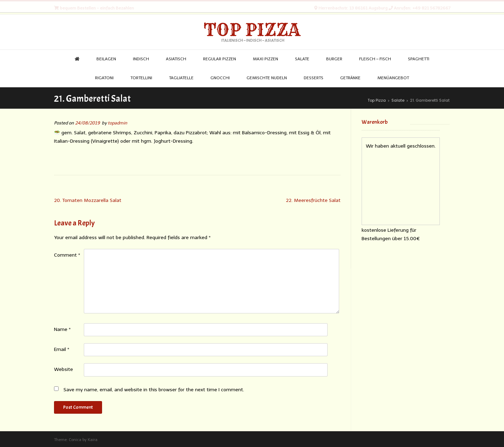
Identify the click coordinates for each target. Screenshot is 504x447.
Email (62, 349)
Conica (75, 440)
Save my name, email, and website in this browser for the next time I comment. (154, 390)
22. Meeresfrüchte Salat (313, 200)
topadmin (117, 123)
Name (62, 329)
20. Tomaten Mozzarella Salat (88, 200)
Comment (67, 255)
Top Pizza (252, 30)
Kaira (93, 440)
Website (63, 369)
